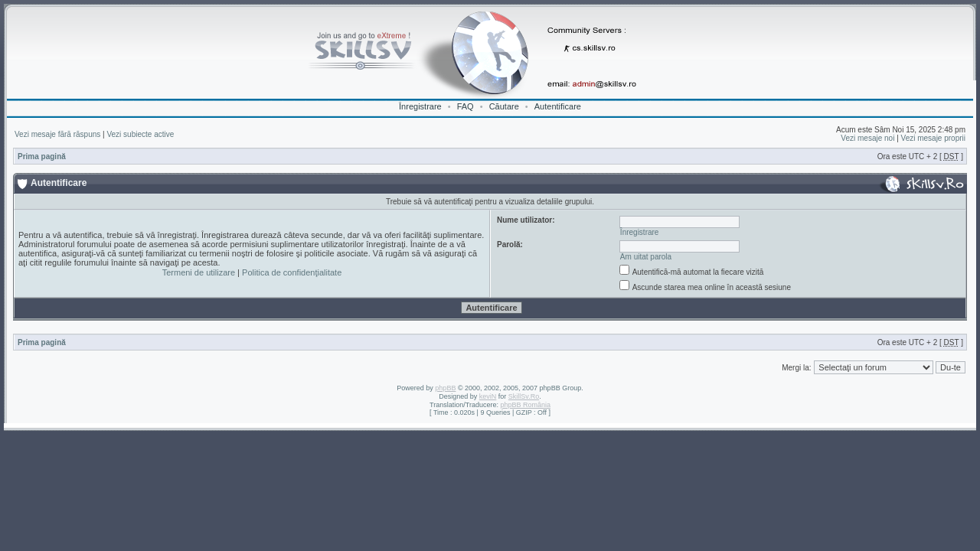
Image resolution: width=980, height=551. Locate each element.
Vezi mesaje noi (867, 138)
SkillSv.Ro (524, 396)
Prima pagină (42, 156)
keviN (488, 396)
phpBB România (525, 405)
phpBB (445, 388)
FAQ (465, 106)
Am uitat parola (646, 257)
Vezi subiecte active (140, 134)
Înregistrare (420, 106)
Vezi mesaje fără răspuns (57, 134)
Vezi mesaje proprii (933, 138)
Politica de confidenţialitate (292, 272)
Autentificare (558, 106)
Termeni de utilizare (199, 272)
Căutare (504, 106)
